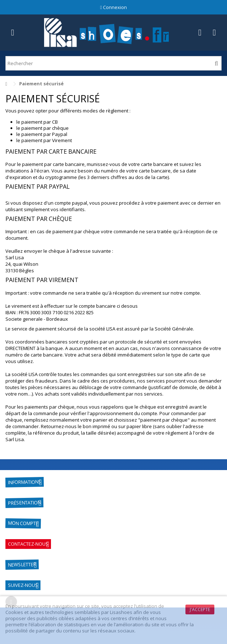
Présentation (24, 503)
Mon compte (23, 523)
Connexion (113, 7)
